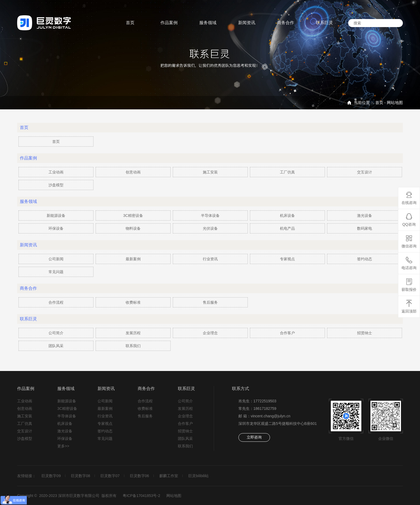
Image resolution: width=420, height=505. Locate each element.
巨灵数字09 (51, 476)
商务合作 (146, 389)
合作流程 (56, 302)
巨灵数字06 (141, 476)
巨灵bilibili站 (201, 476)
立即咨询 (254, 437)
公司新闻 (56, 259)
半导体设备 (210, 216)
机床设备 (287, 216)
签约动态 (365, 259)
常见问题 (56, 272)
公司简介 (56, 333)
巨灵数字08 (81, 476)
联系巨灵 (186, 389)
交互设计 (365, 172)
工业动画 (56, 172)
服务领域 (66, 389)
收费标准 (133, 302)
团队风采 (56, 346)
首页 (379, 103)
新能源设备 (56, 216)
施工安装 (210, 172)
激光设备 (365, 216)
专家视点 (287, 259)
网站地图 (395, 103)
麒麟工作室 (171, 476)
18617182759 (265, 409)
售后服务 (210, 302)
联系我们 (133, 346)
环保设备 (56, 228)
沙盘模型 (56, 185)
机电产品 (287, 228)
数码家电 (365, 228)
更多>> (63, 446)
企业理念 (210, 333)
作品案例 (26, 389)
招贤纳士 (365, 333)
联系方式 (241, 389)
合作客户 (287, 333)
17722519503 (265, 401)
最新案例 (133, 259)
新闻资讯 (106, 389)
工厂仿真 (287, 172)
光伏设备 (210, 228)
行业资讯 (210, 259)
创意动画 (133, 172)
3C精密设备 (133, 216)
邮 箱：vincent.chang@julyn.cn (264, 416)
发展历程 (133, 333)
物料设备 (133, 228)
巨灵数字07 (111, 476)
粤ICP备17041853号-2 (141, 496)
